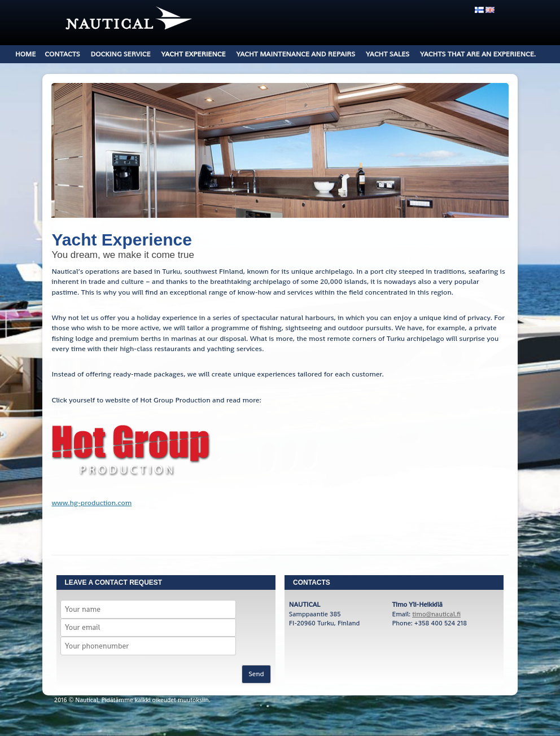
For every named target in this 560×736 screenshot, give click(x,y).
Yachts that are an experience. (478, 54)
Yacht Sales (388, 54)
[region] (280, 150)
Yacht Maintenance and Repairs (296, 54)
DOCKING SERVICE (121, 54)
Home (25, 54)
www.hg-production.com (91, 503)
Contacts (62, 54)
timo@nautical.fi (436, 614)
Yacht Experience (194, 54)
